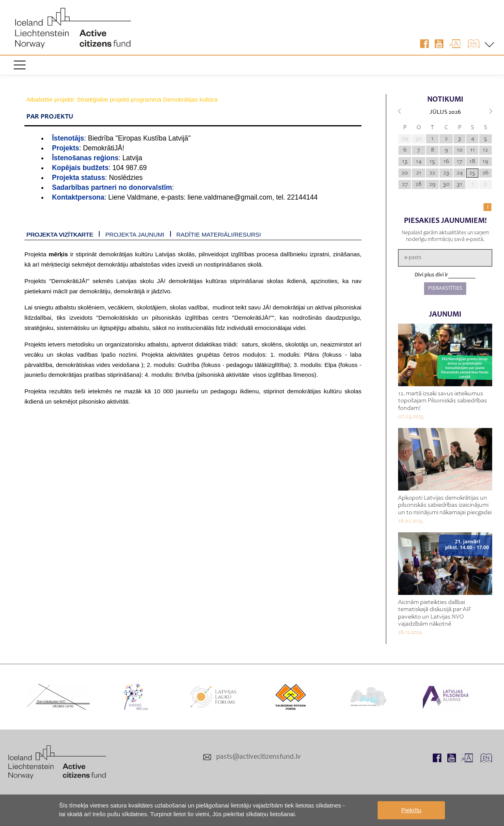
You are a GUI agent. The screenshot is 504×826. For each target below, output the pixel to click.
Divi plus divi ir (431, 275)
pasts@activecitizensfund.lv (258, 757)
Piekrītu (411, 810)
